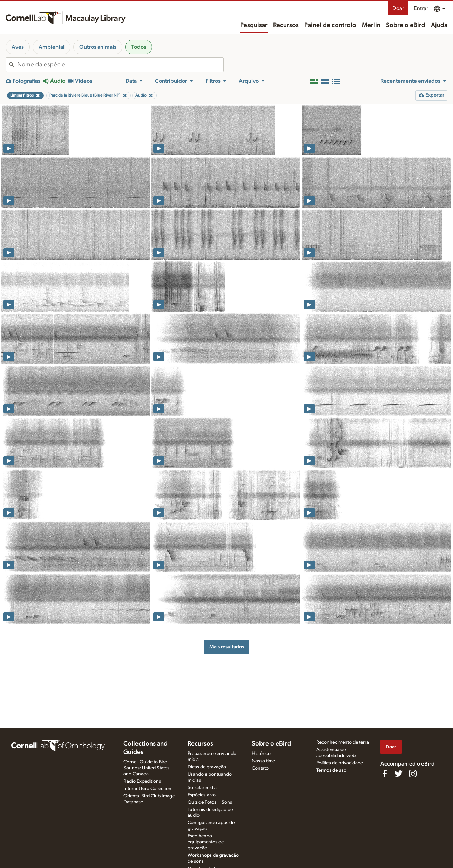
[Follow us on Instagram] (413, 774)
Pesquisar (254, 25)
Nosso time (263, 761)
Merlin (371, 25)
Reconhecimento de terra (343, 742)
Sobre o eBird (406, 25)
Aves (18, 47)
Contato (260, 768)
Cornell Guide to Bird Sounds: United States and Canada (146, 768)
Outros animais (98, 47)
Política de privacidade (340, 763)
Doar (398, 8)
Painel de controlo (330, 25)
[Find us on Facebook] (385, 774)
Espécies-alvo (202, 795)
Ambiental (52, 47)
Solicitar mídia (202, 788)
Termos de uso (331, 770)
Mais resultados (227, 647)
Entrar (421, 8)
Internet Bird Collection (147, 789)
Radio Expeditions (142, 781)
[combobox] (120, 65)
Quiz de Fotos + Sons (210, 802)
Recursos (286, 25)
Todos (139, 47)
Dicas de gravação (207, 767)
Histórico (261, 754)
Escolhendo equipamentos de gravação (206, 842)
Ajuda (439, 25)
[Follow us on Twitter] (399, 774)
